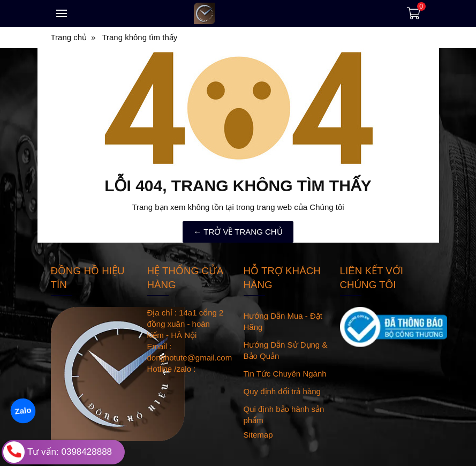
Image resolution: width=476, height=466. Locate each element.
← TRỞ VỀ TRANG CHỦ (238, 232)
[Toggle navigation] (62, 13)
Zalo (23, 411)
